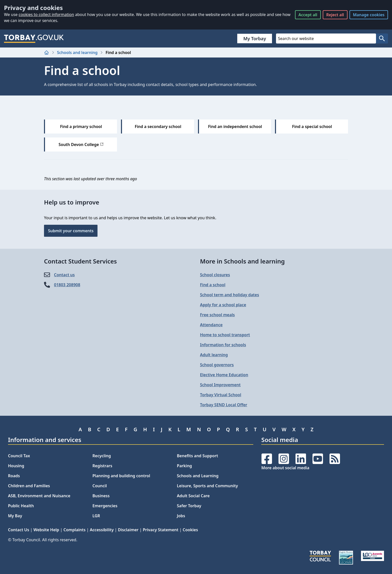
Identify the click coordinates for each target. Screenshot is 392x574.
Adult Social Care (193, 496)
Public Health (21, 506)
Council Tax (19, 456)
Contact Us (19, 530)
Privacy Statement (160, 530)
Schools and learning (77, 52)
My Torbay (255, 38)
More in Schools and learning (242, 261)
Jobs (181, 516)
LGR (96, 516)
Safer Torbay (189, 506)
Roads (14, 476)
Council (100, 486)
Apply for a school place (223, 305)
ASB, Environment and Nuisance (39, 496)
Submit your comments (71, 231)
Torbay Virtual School (221, 395)
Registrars (102, 466)
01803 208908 (67, 285)
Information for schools (223, 345)
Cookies (190, 530)
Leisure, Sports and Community (207, 486)
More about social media (285, 468)
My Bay (15, 516)
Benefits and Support (198, 456)
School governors (217, 365)
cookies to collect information (46, 14)
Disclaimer (128, 530)
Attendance (211, 325)
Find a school (213, 285)
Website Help (46, 530)
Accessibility (102, 530)
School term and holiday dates (229, 295)
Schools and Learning (198, 476)
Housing (16, 466)
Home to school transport (225, 335)
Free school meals (217, 315)
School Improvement (220, 385)
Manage (369, 15)
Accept (308, 15)
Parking (184, 466)
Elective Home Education (224, 375)
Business (101, 496)
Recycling (102, 456)
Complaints (74, 530)
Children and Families (29, 486)
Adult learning (214, 355)
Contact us (64, 275)
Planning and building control (121, 476)
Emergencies (105, 506)
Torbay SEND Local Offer (224, 405)
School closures (215, 275)
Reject (335, 15)
